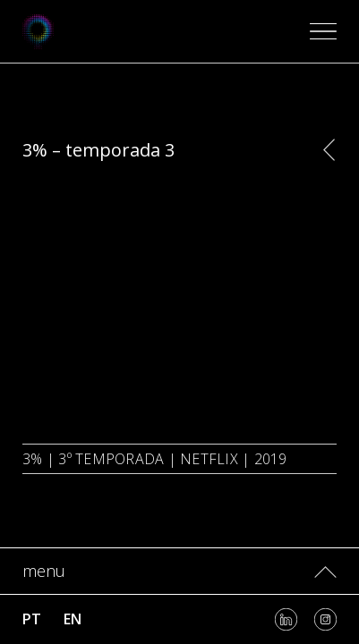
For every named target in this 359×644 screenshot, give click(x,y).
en (73, 619)
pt (32, 619)
